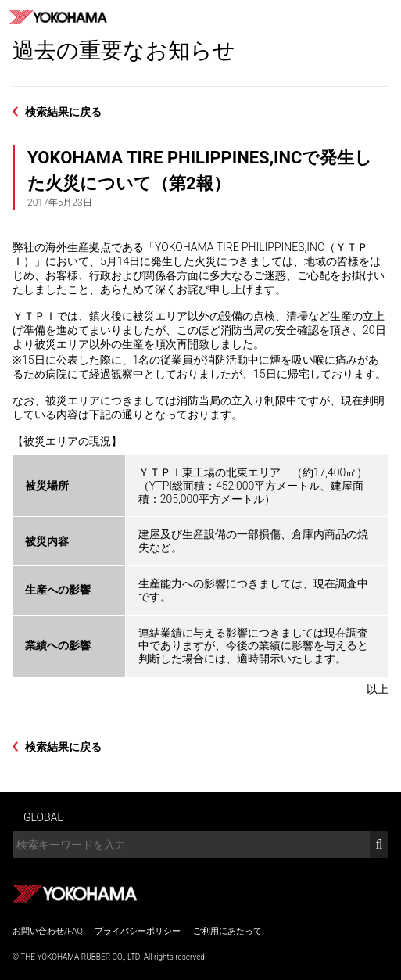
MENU (384, 17)
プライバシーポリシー (138, 931)
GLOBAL (43, 817)
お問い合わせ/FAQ (48, 931)
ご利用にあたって (227, 931)
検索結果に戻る (63, 112)
